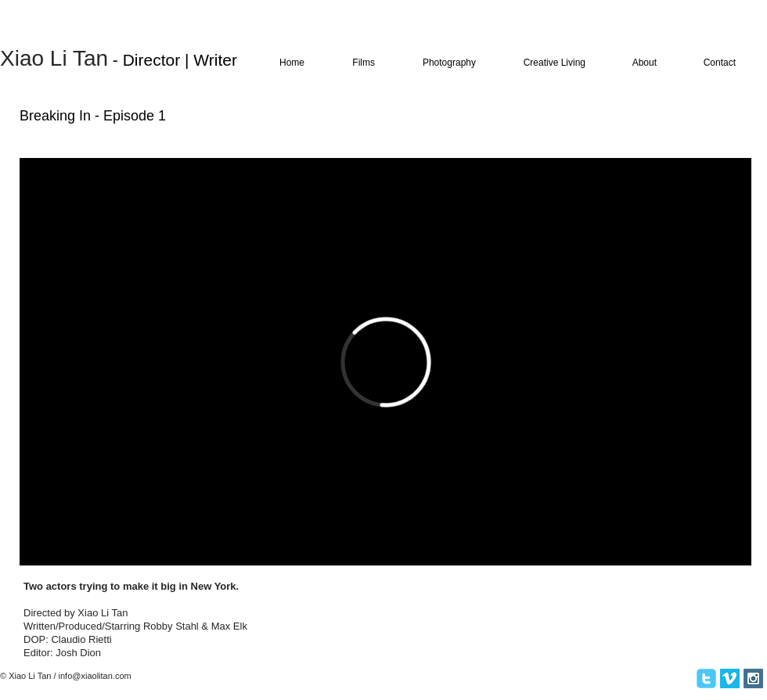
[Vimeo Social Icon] (730, 678)
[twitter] (706, 678)
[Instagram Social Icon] (753, 678)
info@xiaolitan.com (95, 676)
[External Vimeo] (385, 362)
